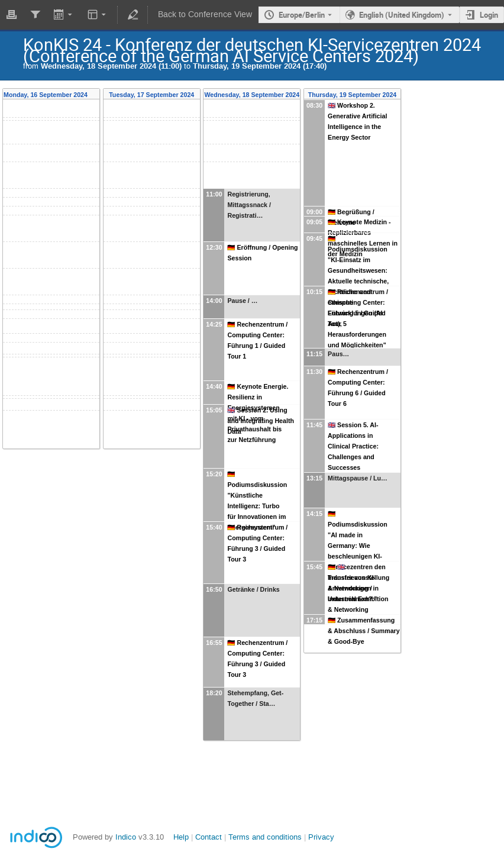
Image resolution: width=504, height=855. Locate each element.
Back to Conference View (205, 14)
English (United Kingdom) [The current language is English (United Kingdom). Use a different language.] (402, 15)
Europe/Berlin (302, 15)
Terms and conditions (265, 837)
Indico (126, 837)
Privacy (321, 837)
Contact (209, 837)
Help (181, 837)
